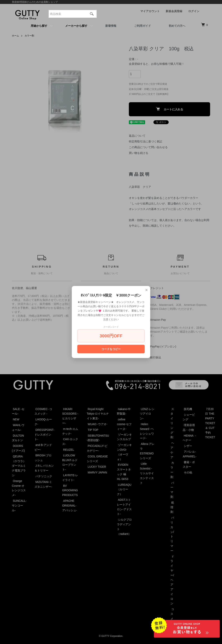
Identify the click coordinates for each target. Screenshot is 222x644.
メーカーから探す (76, 26)
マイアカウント (150, 11)
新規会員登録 (174, 11)
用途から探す (39, 26)
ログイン (194, 11)
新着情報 (111, 26)
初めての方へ (177, 26)
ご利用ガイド (143, 26)
